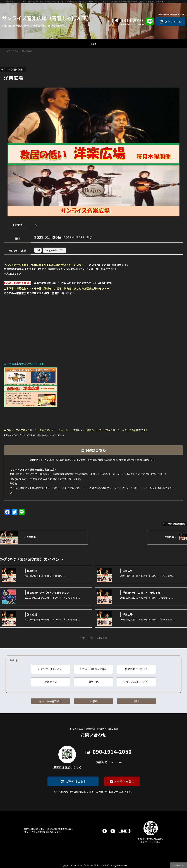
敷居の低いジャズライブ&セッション (48, 593)
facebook (105, 831)
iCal (38, 250)
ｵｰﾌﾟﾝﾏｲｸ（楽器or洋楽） (93, 669)
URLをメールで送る (151, 842)
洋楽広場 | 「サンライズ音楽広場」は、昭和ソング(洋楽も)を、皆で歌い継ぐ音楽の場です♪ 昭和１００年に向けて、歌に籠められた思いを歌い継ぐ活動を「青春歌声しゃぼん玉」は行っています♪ (91, 1)
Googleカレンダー (55, 250)
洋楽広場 (32, 571)
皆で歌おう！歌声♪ (136, 669)
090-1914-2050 (127, 20)
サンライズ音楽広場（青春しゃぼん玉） (47, 18)
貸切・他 (93, 682)
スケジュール (173, 22)
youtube (113, 831)
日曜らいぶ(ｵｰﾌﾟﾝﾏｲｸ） (136, 682)
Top (93, 43)
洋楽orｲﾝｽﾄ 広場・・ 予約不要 (141, 593)
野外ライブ (51, 682)
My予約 (93, 701)
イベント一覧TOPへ (51, 701)
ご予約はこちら (76, 781)
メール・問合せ (124, 781)
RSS (136, 701)
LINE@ (125, 831)
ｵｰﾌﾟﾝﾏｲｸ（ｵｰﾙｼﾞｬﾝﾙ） (51, 669)
